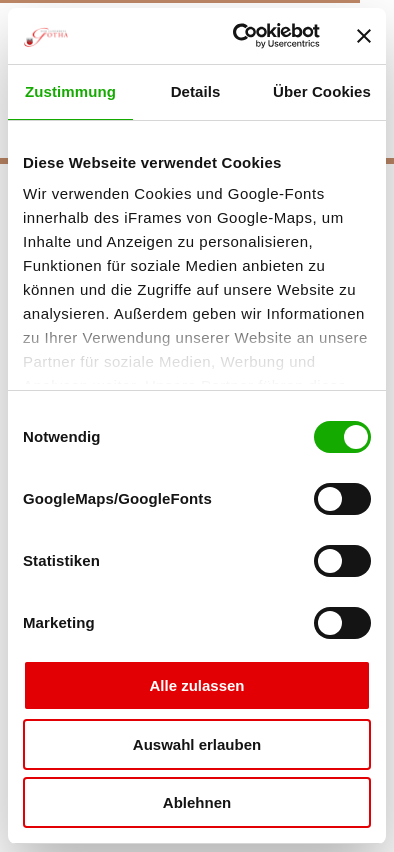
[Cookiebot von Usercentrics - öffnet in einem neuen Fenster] (239, 36)
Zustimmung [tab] (70, 91)
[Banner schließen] (364, 36)
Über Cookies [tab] (322, 91)
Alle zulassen (196, 685)
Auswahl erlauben (197, 744)
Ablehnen (197, 802)
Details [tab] (196, 91)
